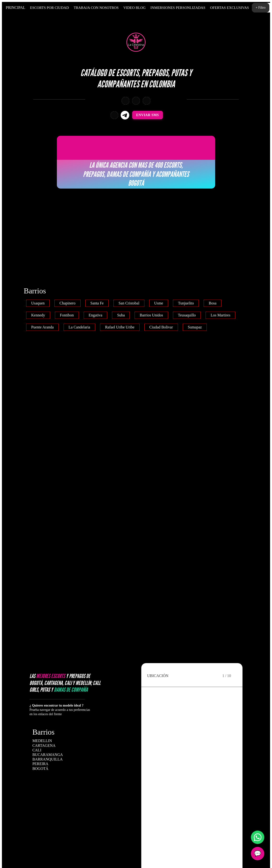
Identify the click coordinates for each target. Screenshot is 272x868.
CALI (37, 750)
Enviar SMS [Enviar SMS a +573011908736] (148, 115)
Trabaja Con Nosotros (96, 8)
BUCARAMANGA (48, 755)
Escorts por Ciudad (49, 8)
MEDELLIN (42, 741)
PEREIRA (40, 764)
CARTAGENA (44, 746)
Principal (15, 8)
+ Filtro (261, 8)
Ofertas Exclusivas (230, 8)
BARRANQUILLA (47, 759)
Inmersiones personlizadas (178, 8)
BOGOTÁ (40, 769)
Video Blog (135, 8)
